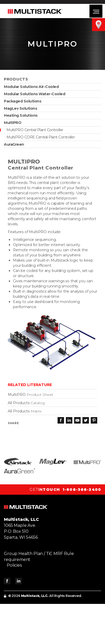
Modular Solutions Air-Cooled (31, 87)
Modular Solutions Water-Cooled (34, 94)
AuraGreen (14, 144)
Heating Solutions (21, 115)
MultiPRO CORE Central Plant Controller (41, 137)
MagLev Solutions (20, 108)
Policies (14, 565)
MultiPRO (13, 123)
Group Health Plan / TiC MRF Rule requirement (39, 557)
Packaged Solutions (23, 101)
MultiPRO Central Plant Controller (35, 130)
